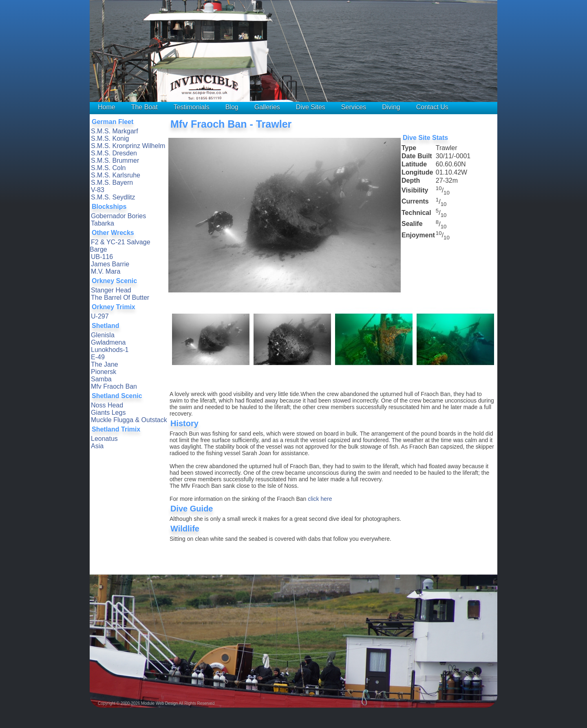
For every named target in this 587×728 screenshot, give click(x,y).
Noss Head (107, 405)
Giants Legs (108, 413)
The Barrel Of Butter (120, 298)
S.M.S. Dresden (114, 153)
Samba (101, 379)
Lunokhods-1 (110, 350)
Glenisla (103, 335)
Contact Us (432, 107)
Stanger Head (111, 290)
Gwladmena (108, 342)
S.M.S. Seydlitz (113, 197)
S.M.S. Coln (108, 168)
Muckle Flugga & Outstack (129, 420)
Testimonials (192, 107)
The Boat (145, 107)
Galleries (267, 107)
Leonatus (104, 439)
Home (107, 107)
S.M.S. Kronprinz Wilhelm (128, 146)
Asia (97, 446)
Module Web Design (159, 703)
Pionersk (104, 372)
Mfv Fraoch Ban (114, 386)
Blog (232, 107)
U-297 (100, 316)
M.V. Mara (106, 271)
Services (354, 107)
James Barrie (110, 264)
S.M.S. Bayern (112, 183)
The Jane (105, 364)
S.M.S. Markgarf (115, 131)
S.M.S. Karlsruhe (116, 175)
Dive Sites (311, 107)
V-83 (98, 190)
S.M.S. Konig (110, 138)
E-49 (98, 357)
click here (320, 499)
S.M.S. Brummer (115, 160)
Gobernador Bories (118, 216)
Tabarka (103, 223)
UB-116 (102, 257)
